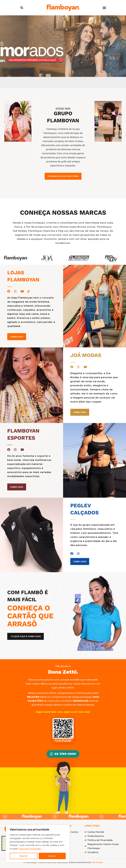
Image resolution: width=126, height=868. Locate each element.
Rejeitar (24, 856)
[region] (38, 843)
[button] (22, 8)
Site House (97, 862)
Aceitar (52, 856)
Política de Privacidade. (30, 849)
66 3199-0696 (63, 754)
